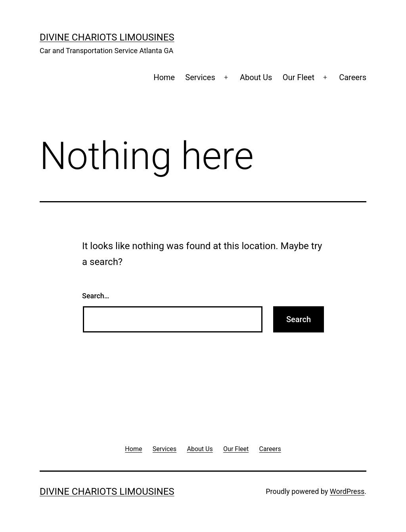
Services (200, 77)
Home (164, 77)
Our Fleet (299, 77)
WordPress (347, 491)
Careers (353, 77)
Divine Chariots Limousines (107, 37)
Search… (96, 296)
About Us (256, 77)
